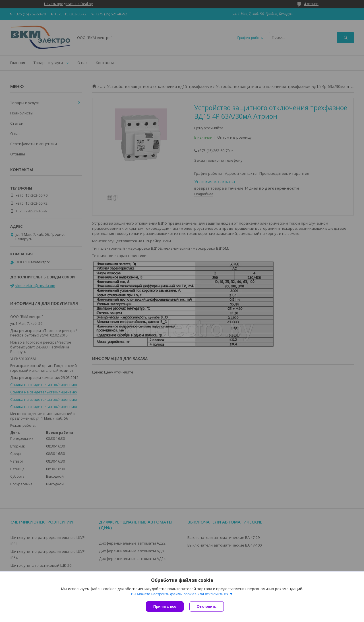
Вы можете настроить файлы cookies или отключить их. (180, 594)
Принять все (165, 606)
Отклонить (207, 606)
